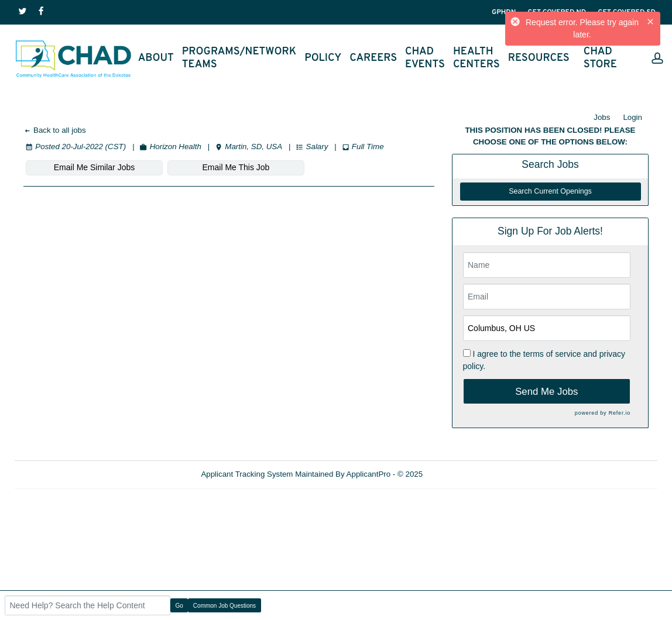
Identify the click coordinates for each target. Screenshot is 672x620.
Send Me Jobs (546, 392)
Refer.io (620, 413)
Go (179, 606)
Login (632, 117)
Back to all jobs (55, 130)
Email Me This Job (236, 167)
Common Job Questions (224, 606)
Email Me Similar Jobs (94, 167)
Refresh (457, 474)
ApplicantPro (369, 474)
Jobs (602, 117)
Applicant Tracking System (247, 474)
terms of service (552, 354)
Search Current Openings (550, 191)
